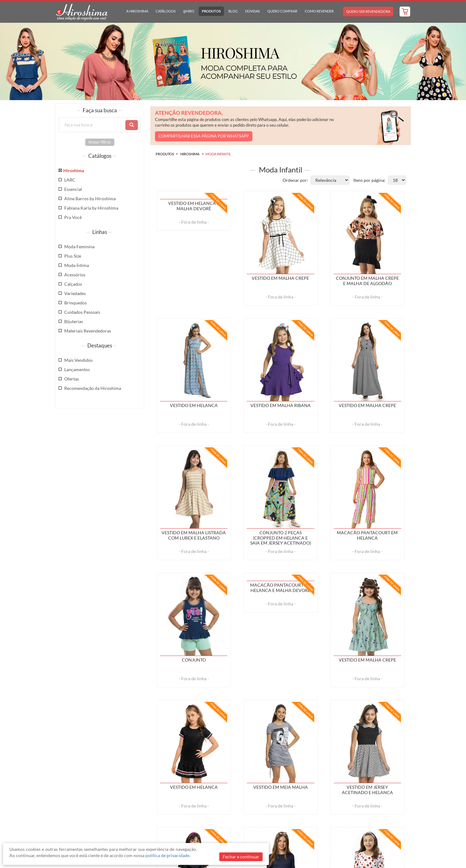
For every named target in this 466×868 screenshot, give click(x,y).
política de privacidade (167, 855)
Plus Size (73, 256)
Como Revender (319, 11)
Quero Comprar (282, 11)
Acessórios (75, 275)
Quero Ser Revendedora (368, 11)
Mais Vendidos (78, 360)
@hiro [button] (189, 11)
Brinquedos (75, 303)
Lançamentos (77, 369)
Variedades (75, 293)
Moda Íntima (77, 265)
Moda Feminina (79, 247)
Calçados (73, 284)
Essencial (73, 189)
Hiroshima (74, 170)
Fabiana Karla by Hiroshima (91, 208)
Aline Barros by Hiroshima (90, 199)
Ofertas (72, 379)
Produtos (211, 11)
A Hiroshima (137, 11)
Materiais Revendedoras (88, 331)
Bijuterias (74, 321)
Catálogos (166, 11)
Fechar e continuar (241, 857)
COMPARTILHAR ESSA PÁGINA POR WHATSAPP (204, 136)
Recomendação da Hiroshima (93, 388)
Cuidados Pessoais (82, 312)
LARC (70, 180)
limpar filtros (100, 142)
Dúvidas (252, 11)
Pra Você (73, 217)
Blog (233, 11)
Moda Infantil (218, 154)
